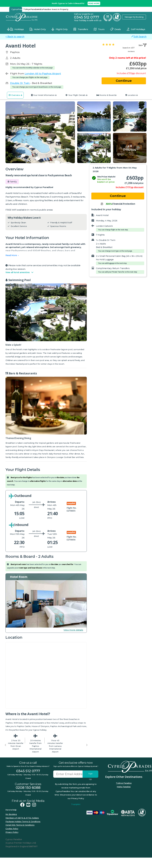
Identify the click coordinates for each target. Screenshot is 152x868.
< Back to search (15, 37)
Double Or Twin (20, 83)
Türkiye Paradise (124, 783)
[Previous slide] (5, 745)
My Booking (11, 814)
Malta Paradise (124, 787)
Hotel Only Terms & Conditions (20, 825)
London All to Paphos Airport (43, 74)
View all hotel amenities (20, 272)
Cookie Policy (12, 829)
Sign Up (90, 775)
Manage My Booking (134, 17)
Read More (11, 255)
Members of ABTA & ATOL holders (22, 818)
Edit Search (139, 37)
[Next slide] (87, 745)
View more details (73, 630)
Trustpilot (76, 804)
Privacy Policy (12, 832)
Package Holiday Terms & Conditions (23, 821)
